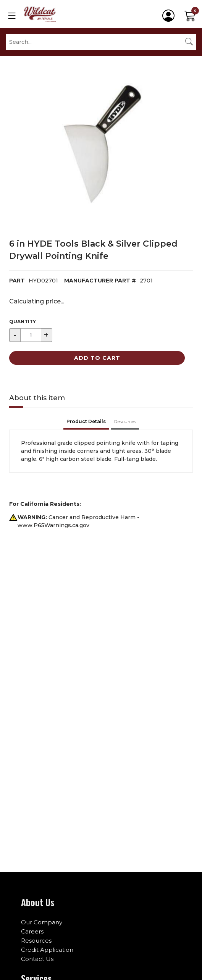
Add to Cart (97, 358)
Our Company (42, 922)
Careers (32, 931)
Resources (36, 941)
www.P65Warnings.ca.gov (53, 525)
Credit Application (47, 950)
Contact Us (37, 959)
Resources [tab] (125, 421)
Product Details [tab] (86, 421)
